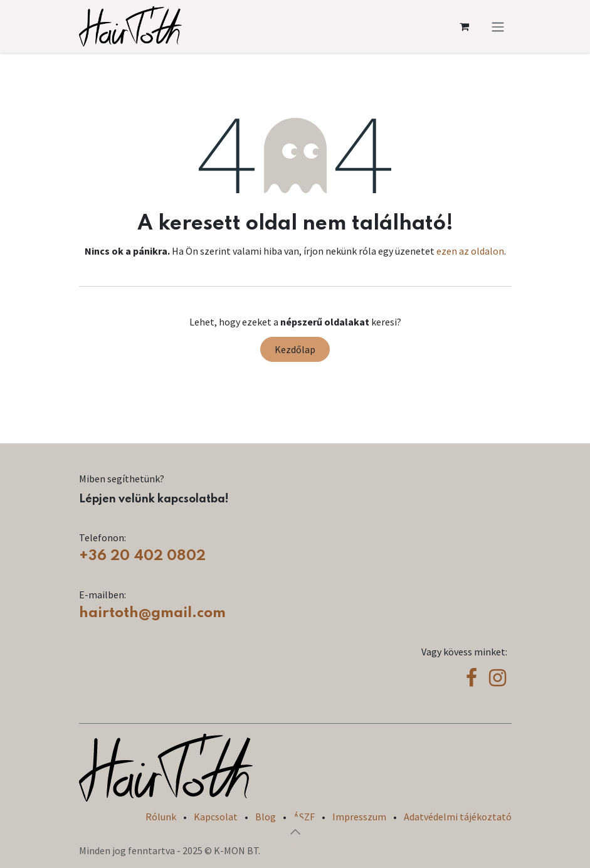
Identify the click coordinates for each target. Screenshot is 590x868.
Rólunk (161, 817)
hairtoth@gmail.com (152, 613)
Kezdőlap (295, 349)
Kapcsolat (216, 817)
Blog (266, 817)
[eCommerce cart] (465, 26)
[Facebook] (471, 678)
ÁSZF (304, 817)
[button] (295, 832)
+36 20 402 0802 (142, 556)
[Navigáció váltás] (498, 26)
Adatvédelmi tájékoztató (458, 817)
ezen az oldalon (470, 251)
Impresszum (359, 817)
